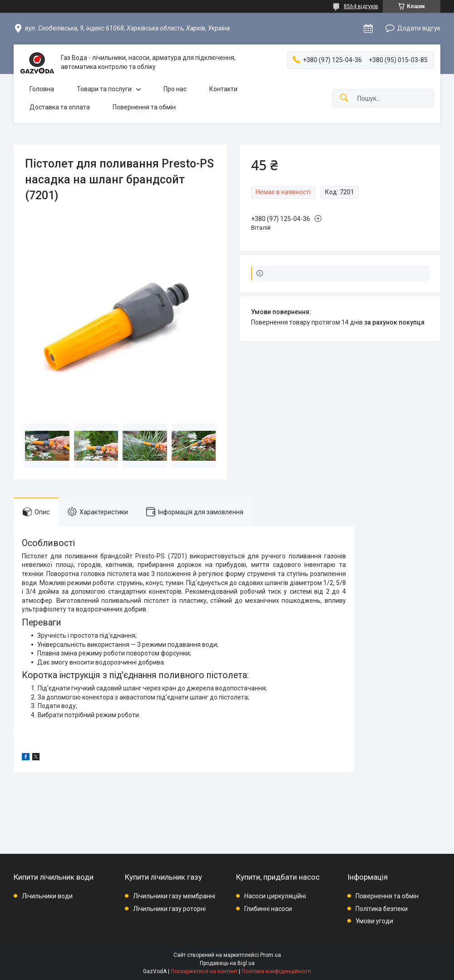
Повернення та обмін (144, 107)
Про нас (175, 89)
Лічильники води (47, 896)
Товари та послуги (104, 89)
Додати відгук (419, 28)
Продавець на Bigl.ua (227, 963)
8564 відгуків (361, 6)
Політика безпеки (382, 909)
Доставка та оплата (60, 107)
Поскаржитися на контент (204, 971)
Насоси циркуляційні (275, 896)
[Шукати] (344, 98)
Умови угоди (374, 921)
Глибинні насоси (268, 909)
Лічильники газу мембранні (174, 896)
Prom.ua (271, 955)
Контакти (223, 89)
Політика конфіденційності (276, 971)
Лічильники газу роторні (169, 909)
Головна (42, 89)
